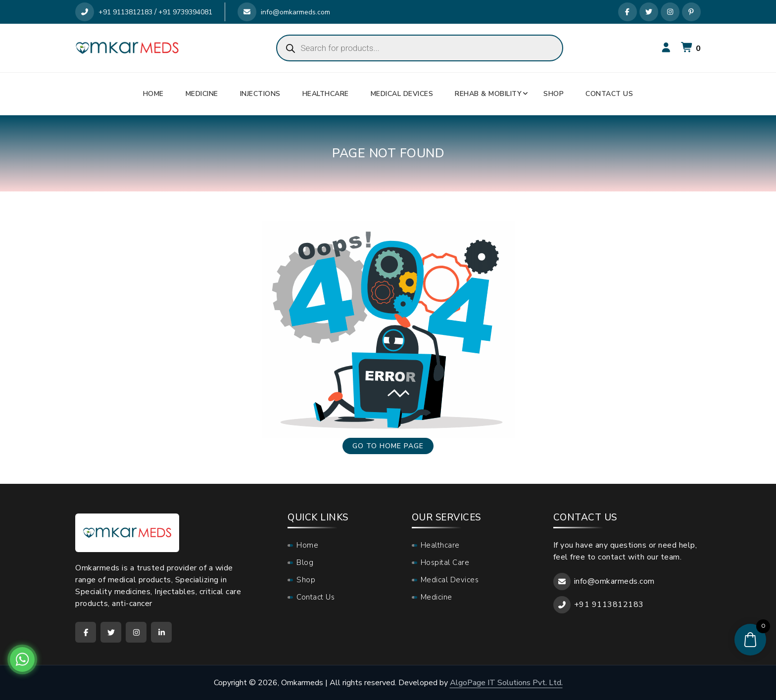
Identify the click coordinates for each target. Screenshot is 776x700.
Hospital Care (445, 562)
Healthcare (326, 94)
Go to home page (388, 446)
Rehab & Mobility (488, 94)
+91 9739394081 (185, 12)
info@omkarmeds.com (284, 12)
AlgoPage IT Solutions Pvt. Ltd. (506, 683)
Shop (554, 94)
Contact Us (609, 94)
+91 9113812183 (114, 12)
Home (153, 94)
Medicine (202, 94)
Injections (260, 94)
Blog (305, 562)
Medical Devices (402, 94)
